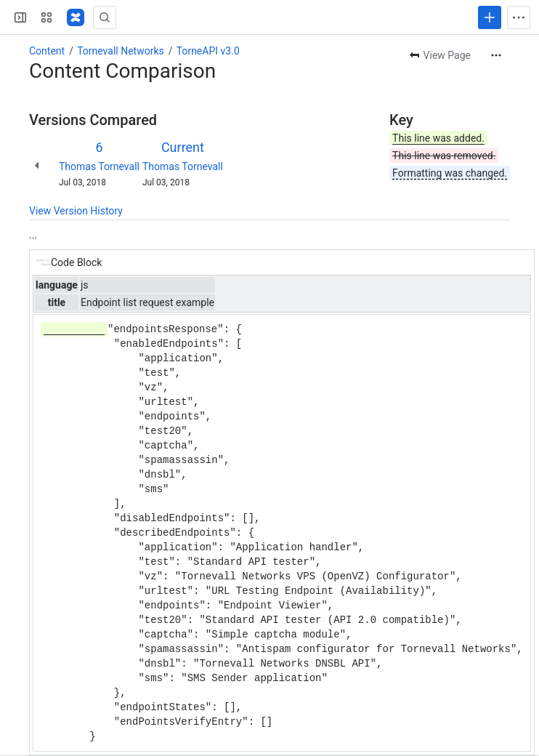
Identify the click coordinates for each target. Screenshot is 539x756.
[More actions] (496, 55)
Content (47, 51)
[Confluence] (76, 17)
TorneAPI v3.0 (208, 51)
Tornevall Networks (121, 51)
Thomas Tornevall (99, 166)
